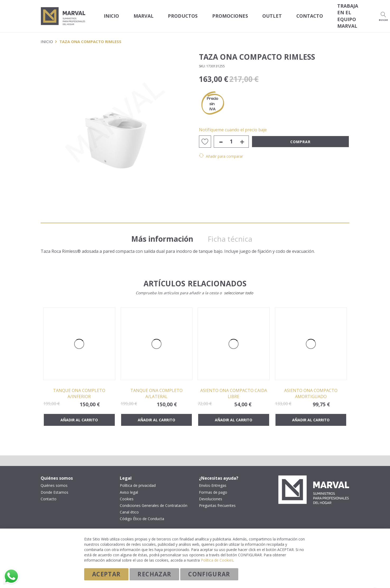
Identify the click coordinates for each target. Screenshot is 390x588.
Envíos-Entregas (213, 480)
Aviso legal (129, 487)
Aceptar (106, 574)
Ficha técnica (234, 231)
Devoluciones (211, 494)
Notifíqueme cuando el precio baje (233, 124)
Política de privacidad (138, 480)
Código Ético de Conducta (142, 514)
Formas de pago (213, 487)
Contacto (49, 494)
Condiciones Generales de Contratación (154, 500)
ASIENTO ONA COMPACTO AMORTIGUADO (311, 388)
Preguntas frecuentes (217, 500)
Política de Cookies (217, 560)
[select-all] (239, 288)
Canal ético (129, 507)
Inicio (109, 13)
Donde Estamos (54, 487)
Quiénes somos (54, 480)
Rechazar (154, 574)
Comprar (300, 136)
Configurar (209, 574)
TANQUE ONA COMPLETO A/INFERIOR (79, 388)
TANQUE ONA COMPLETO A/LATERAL (156, 388)
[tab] (165, 229)
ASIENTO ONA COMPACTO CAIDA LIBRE (234, 388)
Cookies (127, 494)
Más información (165, 231)
